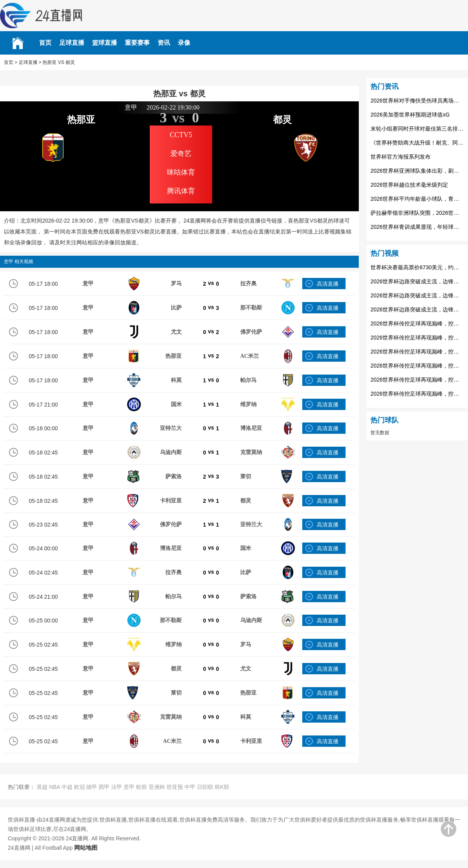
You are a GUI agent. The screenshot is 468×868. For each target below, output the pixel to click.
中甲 (190, 787)
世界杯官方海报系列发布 (401, 157)
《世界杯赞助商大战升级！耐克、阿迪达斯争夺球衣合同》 (417, 143)
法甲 (117, 787)
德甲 (92, 787)
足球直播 (72, 43)
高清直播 (328, 284)
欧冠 (80, 787)
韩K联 (222, 787)
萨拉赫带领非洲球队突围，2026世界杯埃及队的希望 (417, 213)
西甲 (104, 787)
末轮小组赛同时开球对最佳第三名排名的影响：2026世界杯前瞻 (417, 129)
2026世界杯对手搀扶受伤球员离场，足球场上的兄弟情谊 (417, 101)
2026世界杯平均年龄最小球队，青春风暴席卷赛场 (417, 199)
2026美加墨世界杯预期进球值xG (410, 115)
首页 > (11, 62)
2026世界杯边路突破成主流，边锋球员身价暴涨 (417, 281)
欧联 (142, 787)
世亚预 (175, 787)
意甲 (129, 787)
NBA (55, 787)
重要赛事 (137, 43)
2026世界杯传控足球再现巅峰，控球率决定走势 (417, 324)
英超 (42, 787)
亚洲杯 (157, 787)
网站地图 (86, 848)
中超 (67, 787)
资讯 (164, 43)
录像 (184, 43)
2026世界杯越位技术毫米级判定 (409, 185)
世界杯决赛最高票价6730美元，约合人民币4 (417, 267)
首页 (45, 43)
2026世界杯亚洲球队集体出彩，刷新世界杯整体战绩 (417, 171)
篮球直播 (105, 43)
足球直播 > (30, 62)
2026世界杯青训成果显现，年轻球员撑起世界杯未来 (417, 227)
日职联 (205, 787)
